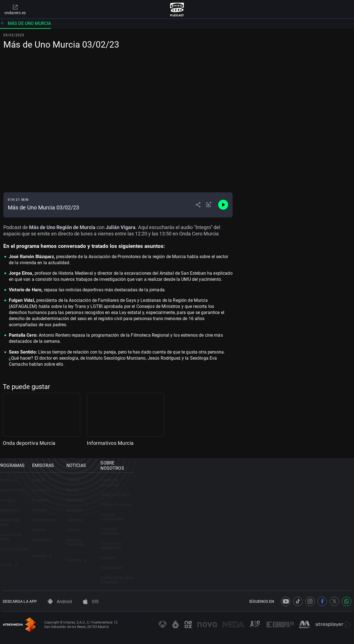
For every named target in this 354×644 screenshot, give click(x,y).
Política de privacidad (291, 488)
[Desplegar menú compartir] (198, 205)
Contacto (280, 548)
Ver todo (12, 563)
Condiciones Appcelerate (294, 538)
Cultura (189, 538)
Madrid (99, 488)
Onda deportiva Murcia (29, 443)
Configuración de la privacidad (298, 568)
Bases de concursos (290, 528)
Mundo (189, 498)
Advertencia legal (287, 498)
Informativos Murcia (110, 443)
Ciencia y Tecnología (200, 548)
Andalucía (101, 508)
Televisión (191, 528)
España (189, 488)
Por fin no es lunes (18, 548)
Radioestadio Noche (20, 528)
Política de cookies (288, 508)
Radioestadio (14, 518)
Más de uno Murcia (25, 23)
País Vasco (102, 548)
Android (60, 594)
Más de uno (13, 488)
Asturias (100, 538)
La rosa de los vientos (21, 538)
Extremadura (104, 528)
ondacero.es (15, 9)
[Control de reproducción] (223, 205)
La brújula (11, 508)
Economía (191, 508)
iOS (91, 594)
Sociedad (190, 518)
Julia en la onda (16, 498)
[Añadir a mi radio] (209, 205)
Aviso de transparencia (292, 518)
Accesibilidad (284, 558)
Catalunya (101, 498)
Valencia (100, 518)
